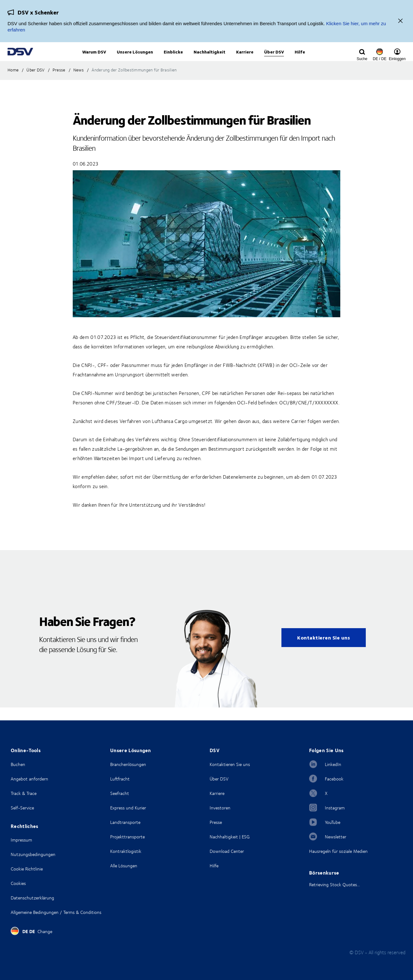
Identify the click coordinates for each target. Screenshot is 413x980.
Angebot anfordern (29, 779)
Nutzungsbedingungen (33, 854)
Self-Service (22, 808)
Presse (216, 822)
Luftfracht (120, 779)
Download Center (227, 851)
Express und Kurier (128, 808)
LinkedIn (333, 764)
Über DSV (219, 779)
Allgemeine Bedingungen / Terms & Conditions (56, 912)
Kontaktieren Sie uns (324, 650)
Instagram (335, 808)
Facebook (334, 779)
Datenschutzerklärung (32, 898)
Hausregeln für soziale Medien (338, 851)
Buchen (18, 764)
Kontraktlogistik (126, 851)
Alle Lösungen (124, 866)
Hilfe (214, 866)
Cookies (18, 883)
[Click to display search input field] (362, 59)
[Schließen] (400, 21)
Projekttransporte (127, 837)
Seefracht (120, 793)
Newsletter (336, 837)
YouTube (333, 822)
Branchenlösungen (128, 764)
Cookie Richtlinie (27, 869)
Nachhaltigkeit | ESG (230, 837)
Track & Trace (24, 793)
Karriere (217, 793)
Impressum (21, 840)
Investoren (220, 808)
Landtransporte (125, 822)
